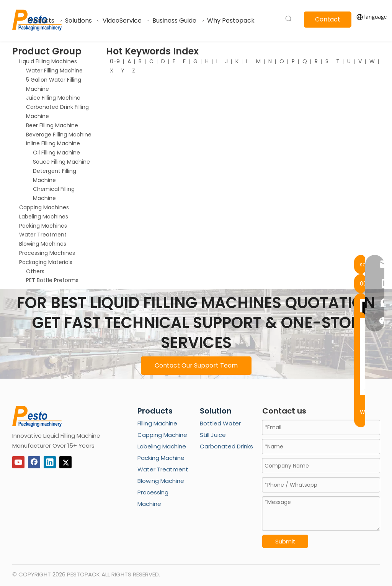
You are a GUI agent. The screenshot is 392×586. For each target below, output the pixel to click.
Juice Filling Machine (53, 98)
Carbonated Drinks (226, 446)
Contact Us (328, 21)
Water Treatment (43, 235)
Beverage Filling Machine (59, 135)
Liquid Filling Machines (48, 61)
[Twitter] (65, 462)
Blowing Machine (161, 481)
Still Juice (213, 435)
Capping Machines (44, 207)
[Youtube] (18, 462)
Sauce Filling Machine (61, 162)
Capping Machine (162, 435)
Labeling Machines (44, 217)
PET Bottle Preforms (52, 280)
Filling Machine (157, 423)
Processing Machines (47, 253)
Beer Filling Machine (52, 125)
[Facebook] (34, 462)
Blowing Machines (43, 244)
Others (35, 271)
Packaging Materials (46, 262)
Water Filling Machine (54, 71)
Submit (285, 541)
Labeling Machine (162, 446)
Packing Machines (43, 226)
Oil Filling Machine (56, 153)
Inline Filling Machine (53, 143)
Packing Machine (161, 458)
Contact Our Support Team (196, 365)
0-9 (115, 61)
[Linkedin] (50, 462)
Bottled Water (220, 423)
